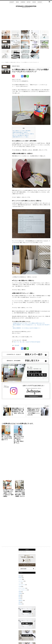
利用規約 (44, 638)
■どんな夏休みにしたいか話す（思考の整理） (22, 131)
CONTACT (40, 2)
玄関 (44, 35)
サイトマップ (9, 638)
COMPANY (23, 2)
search (27, 470)
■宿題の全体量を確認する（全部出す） (21, 132)
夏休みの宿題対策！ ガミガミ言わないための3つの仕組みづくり (27, 328)
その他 (44, 44)
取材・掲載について (30, 638)
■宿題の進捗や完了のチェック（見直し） (21, 137)
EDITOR (29, 2)
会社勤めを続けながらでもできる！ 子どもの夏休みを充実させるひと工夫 (29, 323)
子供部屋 (6, 44)
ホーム (3, 62)
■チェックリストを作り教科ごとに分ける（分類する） (24, 134)
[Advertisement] (26, 18)
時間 (6, 54)
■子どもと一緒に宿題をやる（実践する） (21, 135)
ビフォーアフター (35, 54)
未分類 (20, 519)
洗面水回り (35, 35)
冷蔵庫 (25, 44)
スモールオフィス (35, 44)
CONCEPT (12, 2)
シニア (16, 44)
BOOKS (34, 2)
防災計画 (25, 54)
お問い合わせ (38, 638)
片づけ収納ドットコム (26, 7)
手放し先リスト (16, 638)
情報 (16, 54)
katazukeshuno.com (26, 642)
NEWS (17, 2)
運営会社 (23, 638)
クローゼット (25, 35)
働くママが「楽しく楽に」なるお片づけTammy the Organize (28, 342)
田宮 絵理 (17, 345)
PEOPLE (20, 498)
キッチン (6, 35)
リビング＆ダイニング (16, 35)
